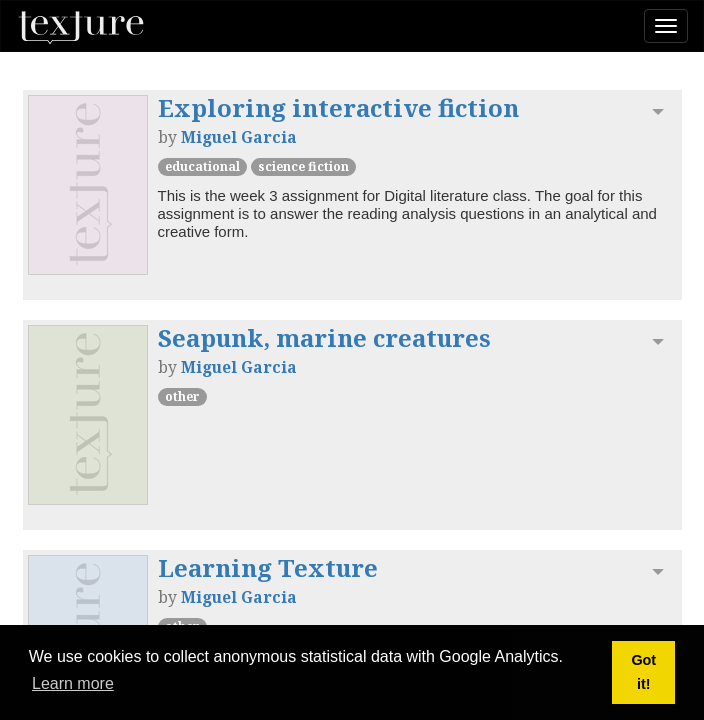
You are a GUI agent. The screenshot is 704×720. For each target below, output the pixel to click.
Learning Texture (268, 567)
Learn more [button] (73, 683)
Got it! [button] (643, 672)
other (182, 396)
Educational (202, 166)
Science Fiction (303, 166)
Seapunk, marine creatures (324, 337)
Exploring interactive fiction (338, 107)
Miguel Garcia (239, 137)
